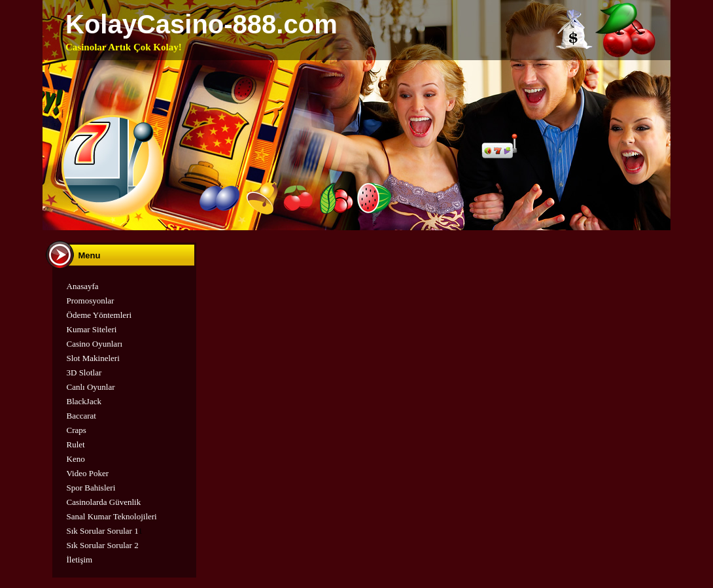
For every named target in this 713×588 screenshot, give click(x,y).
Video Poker (88, 473)
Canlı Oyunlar (91, 387)
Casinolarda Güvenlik (104, 502)
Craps (77, 430)
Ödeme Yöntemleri (99, 315)
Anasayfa (83, 286)
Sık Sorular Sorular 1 (103, 531)
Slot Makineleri (93, 358)
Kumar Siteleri (92, 329)
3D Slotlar (84, 372)
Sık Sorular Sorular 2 (103, 545)
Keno (76, 459)
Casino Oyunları (95, 344)
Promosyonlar (91, 301)
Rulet (76, 444)
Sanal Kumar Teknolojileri (112, 516)
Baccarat (81, 416)
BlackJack (84, 401)
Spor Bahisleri (91, 488)
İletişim (80, 560)
